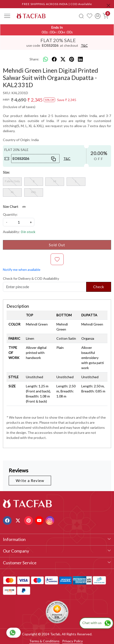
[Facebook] (8, 520)
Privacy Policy (72, 641)
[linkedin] (80, 59)
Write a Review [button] (30, 481)
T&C (84, 45)
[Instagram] (50, 520)
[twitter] (63, 59)
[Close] (108, 6)
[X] (19, 520)
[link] (82, 16)
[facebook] (54, 59)
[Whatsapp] (46, 59)
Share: (34, 59)
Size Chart (16, 207)
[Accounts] (98, 16)
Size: (6, 172)
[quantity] (19, 222)
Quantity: (10, 214)
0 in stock (28, 232)
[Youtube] (40, 520)
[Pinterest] (29, 520)
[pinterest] (72, 59)
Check (99, 287)
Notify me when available (22, 270)
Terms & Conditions (44, 641)
